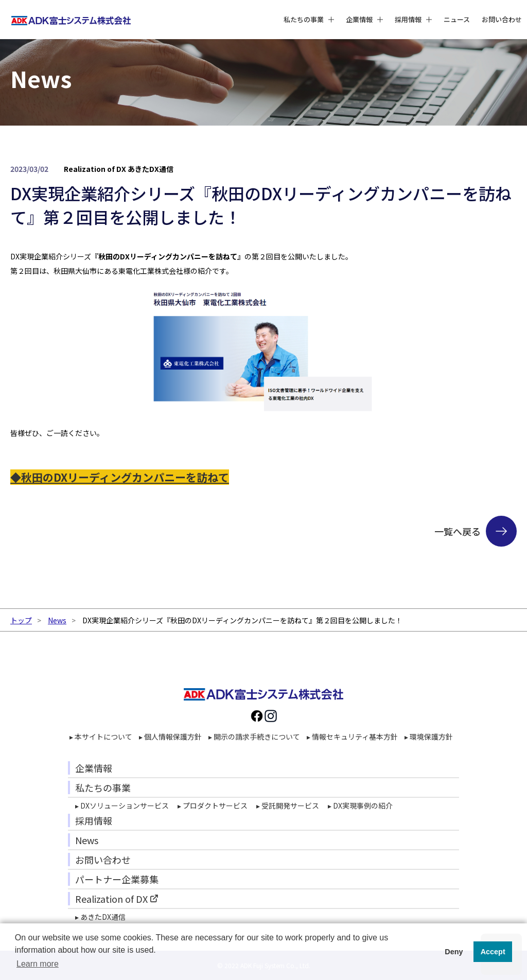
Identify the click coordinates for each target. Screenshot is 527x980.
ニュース (457, 15)
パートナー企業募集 (117, 879)
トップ (21, 620)
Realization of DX (111, 899)
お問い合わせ (502, 15)
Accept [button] (493, 952)
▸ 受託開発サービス (288, 806)
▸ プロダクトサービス (213, 806)
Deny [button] (454, 952)
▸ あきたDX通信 (100, 917)
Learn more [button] (38, 964)
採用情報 (94, 820)
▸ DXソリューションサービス (122, 806)
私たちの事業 (103, 787)
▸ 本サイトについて (101, 737)
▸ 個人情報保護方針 (170, 737)
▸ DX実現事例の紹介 (360, 806)
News (57, 620)
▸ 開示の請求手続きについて (254, 737)
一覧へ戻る (458, 531)
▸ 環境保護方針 (429, 737)
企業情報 (94, 768)
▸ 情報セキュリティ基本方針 (352, 737)
